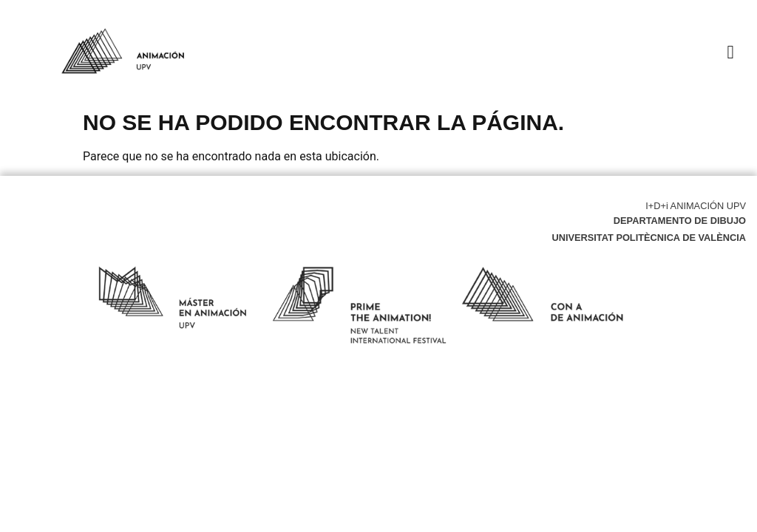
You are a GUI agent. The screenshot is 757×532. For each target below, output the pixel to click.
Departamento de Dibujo (680, 221)
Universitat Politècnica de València (649, 238)
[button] (730, 52)
